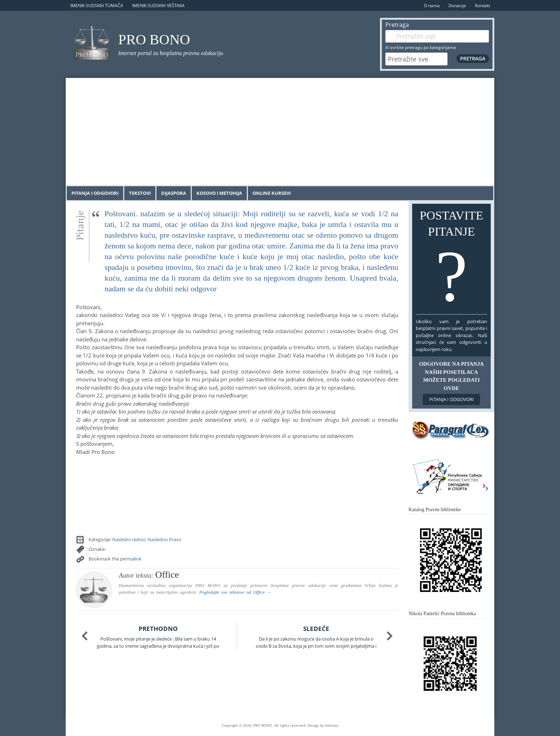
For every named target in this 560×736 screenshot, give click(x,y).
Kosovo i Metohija (219, 193)
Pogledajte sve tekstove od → (235, 592)
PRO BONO (154, 39)
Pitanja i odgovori (95, 193)
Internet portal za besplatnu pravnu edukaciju (171, 53)
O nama (432, 6)
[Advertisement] (280, 132)
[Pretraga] (437, 36)
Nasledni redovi (129, 539)
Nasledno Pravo (164, 539)
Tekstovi (140, 193)
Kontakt (482, 6)
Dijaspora (174, 193)
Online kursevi (272, 193)
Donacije (457, 6)
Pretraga (397, 25)
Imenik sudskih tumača (97, 6)
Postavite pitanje (451, 261)
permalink (131, 559)
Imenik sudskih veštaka (158, 6)
